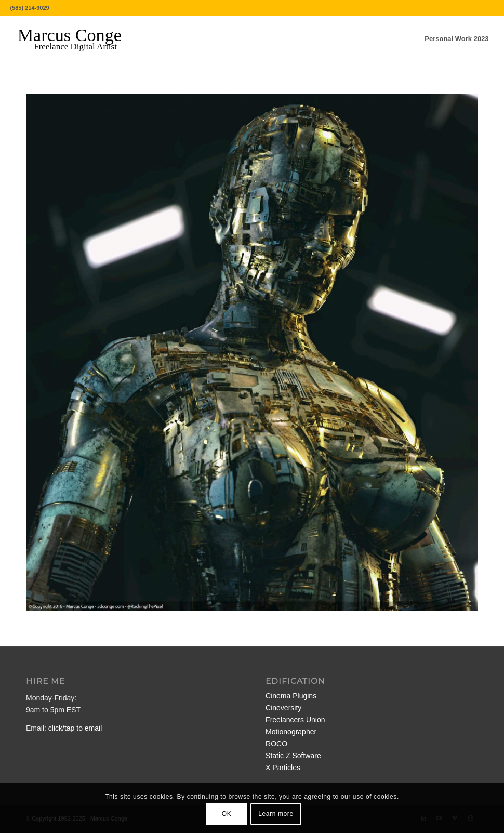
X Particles (283, 768)
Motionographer (291, 732)
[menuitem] (456, 39)
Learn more (276, 814)
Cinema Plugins (291, 696)
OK (227, 814)
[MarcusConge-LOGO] (77, 39)
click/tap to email (75, 728)
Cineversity (283, 708)
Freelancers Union (295, 720)
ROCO (276, 744)
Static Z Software (293, 756)
